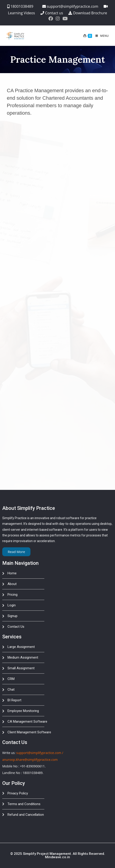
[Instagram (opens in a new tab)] (58, 19)
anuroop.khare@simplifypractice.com (30, 760)
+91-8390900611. (33, 766)
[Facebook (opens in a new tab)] (51, 19)
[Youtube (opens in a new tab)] (64, 19)
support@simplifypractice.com (39, 753)
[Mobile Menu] (100, 36)
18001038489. (33, 773)
